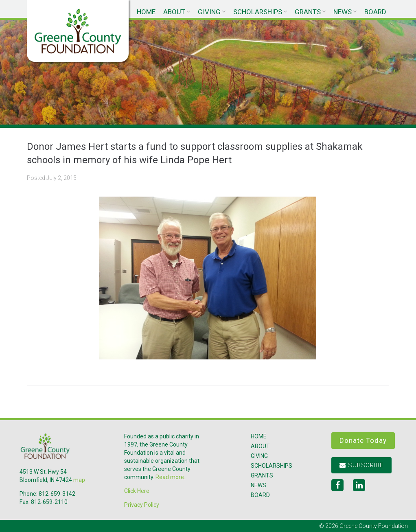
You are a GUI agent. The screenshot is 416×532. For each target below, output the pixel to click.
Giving (209, 12)
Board (375, 12)
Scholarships (258, 12)
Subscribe (361, 465)
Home (146, 12)
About (174, 12)
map (79, 480)
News (343, 12)
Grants (308, 12)
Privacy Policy (142, 505)
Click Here (137, 491)
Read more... (172, 477)
